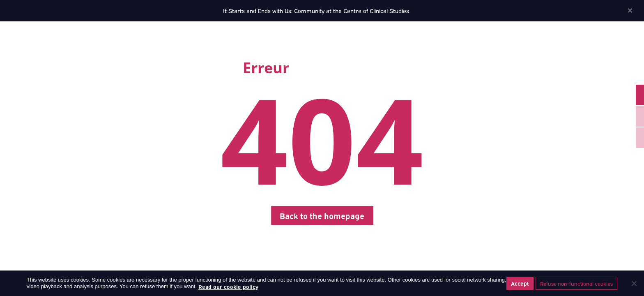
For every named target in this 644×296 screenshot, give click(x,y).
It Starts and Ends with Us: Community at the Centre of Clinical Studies (316, 10)
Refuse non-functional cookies (576, 283)
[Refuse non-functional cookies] (634, 283)
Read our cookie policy (228, 287)
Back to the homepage (322, 215)
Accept (520, 283)
